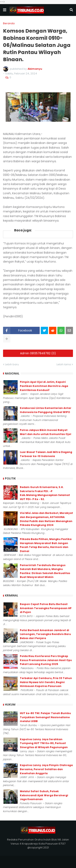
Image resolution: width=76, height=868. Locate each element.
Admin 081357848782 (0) (38, 353)
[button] (5, 10)
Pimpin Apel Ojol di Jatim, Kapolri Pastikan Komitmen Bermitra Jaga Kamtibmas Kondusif (44, 386)
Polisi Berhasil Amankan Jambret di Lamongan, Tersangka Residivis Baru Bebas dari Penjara (45, 634)
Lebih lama (64, 364)
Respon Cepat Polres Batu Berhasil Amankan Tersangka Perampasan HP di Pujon (46, 608)
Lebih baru (12, 364)
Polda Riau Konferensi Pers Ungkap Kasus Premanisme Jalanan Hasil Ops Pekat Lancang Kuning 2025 (46, 660)
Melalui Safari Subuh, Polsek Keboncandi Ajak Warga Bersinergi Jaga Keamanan (44, 795)
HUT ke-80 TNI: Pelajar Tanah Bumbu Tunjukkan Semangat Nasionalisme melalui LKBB (45, 717)
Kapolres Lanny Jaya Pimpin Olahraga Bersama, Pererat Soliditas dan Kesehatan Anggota (46, 769)
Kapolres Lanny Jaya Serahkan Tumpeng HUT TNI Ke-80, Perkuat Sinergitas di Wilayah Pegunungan (44, 743)
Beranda (9, 23)
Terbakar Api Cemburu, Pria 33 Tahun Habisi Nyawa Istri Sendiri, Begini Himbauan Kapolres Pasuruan (46, 682)
